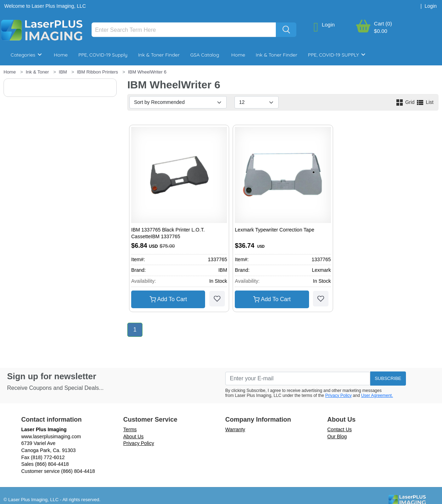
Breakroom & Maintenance (50, 76)
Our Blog (337, 436)
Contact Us (340, 429)
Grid (406, 102)
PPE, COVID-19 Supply (103, 55)
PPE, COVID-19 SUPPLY (337, 55)
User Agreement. (377, 395)
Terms (130, 429)
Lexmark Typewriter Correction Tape (274, 230)
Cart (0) (383, 24)
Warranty (235, 429)
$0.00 (381, 31)
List (425, 102)
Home (61, 55)
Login (328, 25)
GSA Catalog (205, 55)
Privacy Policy (339, 395)
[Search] (184, 30)
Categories (26, 55)
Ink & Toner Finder (159, 55)
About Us (134, 436)
